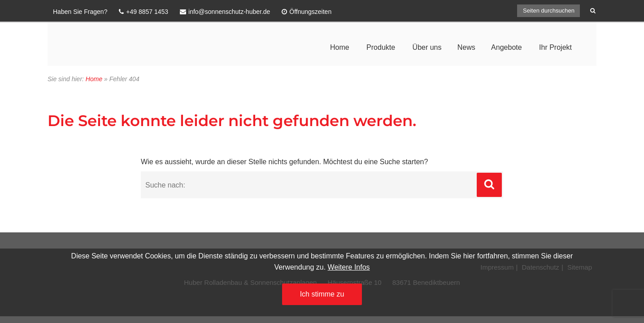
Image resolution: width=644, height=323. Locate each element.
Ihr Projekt (555, 47)
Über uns (427, 47)
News (466, 47)
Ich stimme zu (322, 294)
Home (340, 47)
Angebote (507, 47)
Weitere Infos (349, 267)
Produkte (381, 47)
